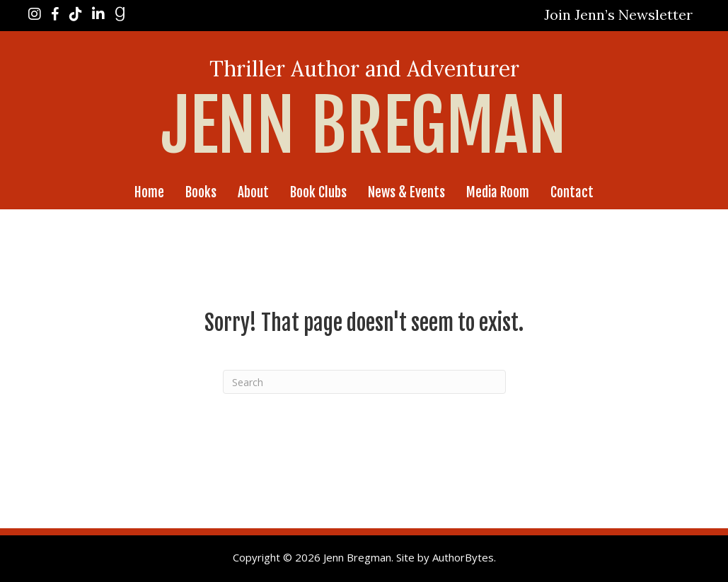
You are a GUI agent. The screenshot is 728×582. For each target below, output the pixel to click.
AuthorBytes (463, 557)
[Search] (364, 382)
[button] (618, 15)
